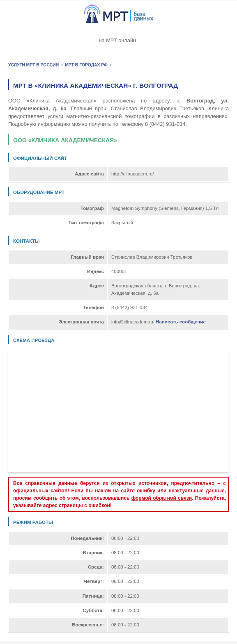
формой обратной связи (162, 498)
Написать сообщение (181, 322)
